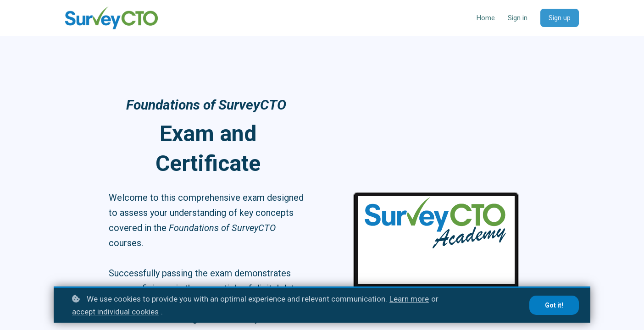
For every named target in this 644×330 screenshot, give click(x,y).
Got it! (554, 305)
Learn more (409, 299)
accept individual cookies (115, 312)
